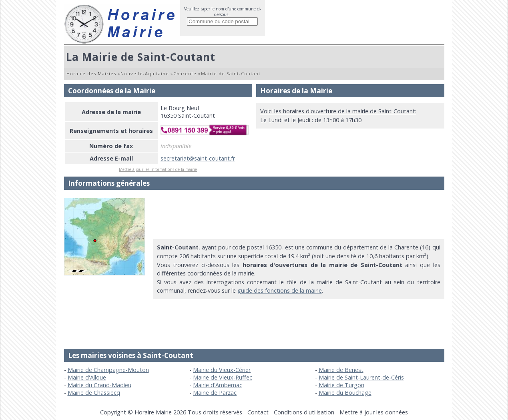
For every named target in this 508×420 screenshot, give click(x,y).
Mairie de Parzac (215, 393)
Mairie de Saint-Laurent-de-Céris (361, 377)
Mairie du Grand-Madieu (99, 385)
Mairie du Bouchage (345, 393)
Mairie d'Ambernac (218, 385)
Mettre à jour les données (374, 412)
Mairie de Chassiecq (94, 393)
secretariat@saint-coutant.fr (198, 158)
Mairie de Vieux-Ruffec (223, 377)
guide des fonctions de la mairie (280, 290)
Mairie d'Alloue (87, 377)
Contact (258, 412)
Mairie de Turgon (341, 385)
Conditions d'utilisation (304, 412)
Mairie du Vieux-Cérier (222, 370)
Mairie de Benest (341, 370)
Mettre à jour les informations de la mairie (158, 169)
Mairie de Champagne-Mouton (108, 370)
